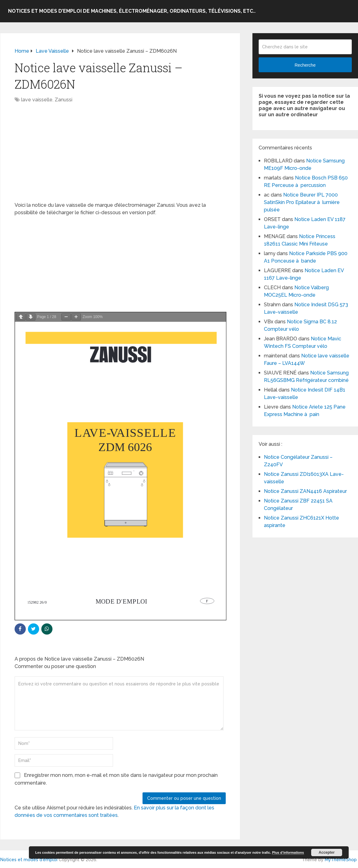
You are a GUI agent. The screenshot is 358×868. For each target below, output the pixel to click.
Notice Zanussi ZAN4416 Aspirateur (305, 491)
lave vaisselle (37, 100)
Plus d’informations (288, 852)
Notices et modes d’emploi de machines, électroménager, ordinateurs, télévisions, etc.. (132, 11)
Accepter (326, 852)
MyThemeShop (341, 860)
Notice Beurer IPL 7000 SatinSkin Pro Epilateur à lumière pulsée (302, 202)
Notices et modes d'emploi (29, 860)
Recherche (305, 65)
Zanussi (63, 100)
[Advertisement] (120, 156)
